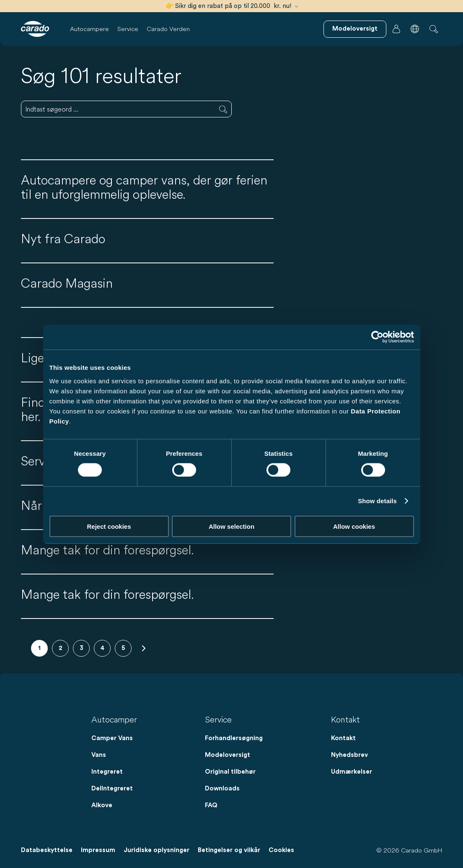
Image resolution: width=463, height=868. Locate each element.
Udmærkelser (352, 772)
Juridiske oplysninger (156, 850)
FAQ (211, 805)
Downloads (222, 789)
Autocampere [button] (89, 29)
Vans (99, 755)
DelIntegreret (112, 789)
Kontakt (343, 738)
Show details (377, 501)
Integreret (107, 772)
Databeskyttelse (47, 850)
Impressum (98, 850)
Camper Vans (112, 738)
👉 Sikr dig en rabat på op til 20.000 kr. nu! (232, 6)
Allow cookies (354, 526)
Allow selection (231, 526)
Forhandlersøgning (234, 738)
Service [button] (128, 29)
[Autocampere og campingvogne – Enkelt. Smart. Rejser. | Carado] (35, 29)
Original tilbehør (230, 772)
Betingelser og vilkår (229, 850)
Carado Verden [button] (168, 29)
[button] (415, 29)
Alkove (102, 805)
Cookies (281, 850)
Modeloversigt (228, 755)
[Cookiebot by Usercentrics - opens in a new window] (377, 337)
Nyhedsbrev (349, 755)
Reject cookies (109, 526)
